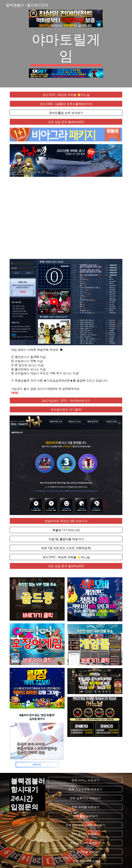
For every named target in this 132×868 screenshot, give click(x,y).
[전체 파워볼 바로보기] (85, 807)
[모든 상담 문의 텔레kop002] (66, 122)
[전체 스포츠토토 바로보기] (85, 789)
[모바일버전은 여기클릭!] (66, 409)
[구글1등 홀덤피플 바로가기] (66, 539)
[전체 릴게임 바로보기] (85, 834)
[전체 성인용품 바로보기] (85, 852)
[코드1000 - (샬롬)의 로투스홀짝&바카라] (66, 104)
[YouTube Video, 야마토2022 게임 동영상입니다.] (66, 218)
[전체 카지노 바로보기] (85, 780)
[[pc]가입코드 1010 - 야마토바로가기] (66, 401)
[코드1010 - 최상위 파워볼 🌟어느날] (66, 95)
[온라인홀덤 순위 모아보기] (66, 113)
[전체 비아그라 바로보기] (85, 843)
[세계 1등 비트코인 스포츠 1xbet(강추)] (66, 548)
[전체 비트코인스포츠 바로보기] (85, 825)
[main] (66, 48)
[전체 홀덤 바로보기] (85, 816)
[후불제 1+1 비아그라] (66, 530)
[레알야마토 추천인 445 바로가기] (66, 521)
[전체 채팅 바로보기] (85, 861)
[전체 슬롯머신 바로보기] (85, 798)
